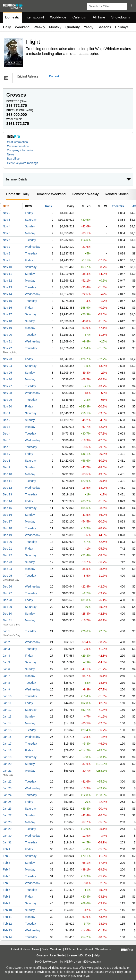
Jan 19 (7, 757)
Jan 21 (7, 771)
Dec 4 (7, 434)
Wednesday (33, 247)
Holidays (122, 27)
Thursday (31, 253)
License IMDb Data (79, 955)
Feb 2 (7, 856)
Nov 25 (7, 373)
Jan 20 (7, 764)
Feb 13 (7, 930)
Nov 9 (7, 260)
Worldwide (58, 17)
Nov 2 (7, 213)
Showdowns (121, 17)
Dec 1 (7, 413)
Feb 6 (7, 883)
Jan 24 (7, 795)
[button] (131, 6)
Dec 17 (7, 521)
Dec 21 (7, 549)
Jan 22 (7, 781)
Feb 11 (7, 917)
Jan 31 (7, 842)
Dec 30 (7, 614)
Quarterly (73, 27)
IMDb (85, 962)
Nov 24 (7, 366)
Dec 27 (7, 593)
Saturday (31, 220)
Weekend (22, 27)
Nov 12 (7, 281)
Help (97, 955)
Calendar (80, 17)
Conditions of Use (87, 972)
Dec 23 (7, 562)
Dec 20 (7, 542)
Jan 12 (7, 710)
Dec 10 (7, 474)
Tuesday (30, 240)
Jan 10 (7, 696)
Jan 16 (7, 737)
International (34, 17)
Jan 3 (6, 649)
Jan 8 (6, 683)
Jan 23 (7, 788)
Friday (29, 213)
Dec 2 (7, 420)
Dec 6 (7, 447)
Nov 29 (7, 400)
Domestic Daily (18, 194)
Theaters (118, 206)
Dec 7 (7, 454)
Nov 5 (7, 233)
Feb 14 (7, 937)
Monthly (55, 27)
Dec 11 (7, 481)
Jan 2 (6, 642)
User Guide (57, 955)
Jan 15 (7, 730)
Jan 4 (6, 656)
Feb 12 (7, 924)
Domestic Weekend (50, 194)
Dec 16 (7, 515)
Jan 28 (7, 822)
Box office (13, 159)
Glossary (42, 955)
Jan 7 (6, 676)
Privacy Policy (114, 972)
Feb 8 (7, 897)
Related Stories (117, 194)
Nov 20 (7, 335)
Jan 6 (6, 669)
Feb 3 (7, 863)
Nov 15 (7, 301)
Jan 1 (6, 631)
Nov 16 (7, 308)
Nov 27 (7, 386)
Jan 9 (6, 689)
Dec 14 (7, 501)
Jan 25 (7, 802)
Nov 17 (7, 314)
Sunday (30, 226)
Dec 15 (7, 508)
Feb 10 (7, 910)
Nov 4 (7, 226)
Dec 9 (7, 467)
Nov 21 (7, 341)
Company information (21, 150)
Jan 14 (7, 723)
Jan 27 (7, 815)
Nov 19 (7, 328)
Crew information (18, 146)
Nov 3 (7, 220)
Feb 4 (7, 869)
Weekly (39, 27)
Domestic (12, 17)
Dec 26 (7, 586)
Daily (7, 27)
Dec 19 (7, 535)
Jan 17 (7, 744)
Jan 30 (7, 836)
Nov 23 (7, 359)
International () (20, 110)
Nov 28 (7, 393)
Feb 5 (7, 876)
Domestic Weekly (85, 194)
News (11, 154)
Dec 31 (7, 620)
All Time (99, 17)
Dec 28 (7, 600)
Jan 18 (7, 750)
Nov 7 (7, 247)
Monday (30, 233)
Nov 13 (7, 287)
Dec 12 (7, 488)
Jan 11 (7, 703)
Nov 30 (7, 406)
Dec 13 (7, 494)
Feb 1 (7, 849)
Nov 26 (7, 379)
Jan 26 (7, 809)
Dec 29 (7, 607)
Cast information (17, 142)
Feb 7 (7, 890)
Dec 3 (7, 427)
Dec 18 (7, 528)
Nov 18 (7, 321)
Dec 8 (7, 461)
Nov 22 (7, 348)
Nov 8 (7, 253)
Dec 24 (7, 569)
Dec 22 (7, 555)
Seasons (104, 27)
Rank (49, 206)
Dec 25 (7, 576)
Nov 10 (7, 267)
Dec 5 (7, 440)
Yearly (89, 27)
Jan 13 (7, 716)
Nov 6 (7, 240)
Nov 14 (7, 294)
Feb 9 (7, 903)
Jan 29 (7, 829)
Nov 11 (7, 274)
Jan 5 (6, 662)
